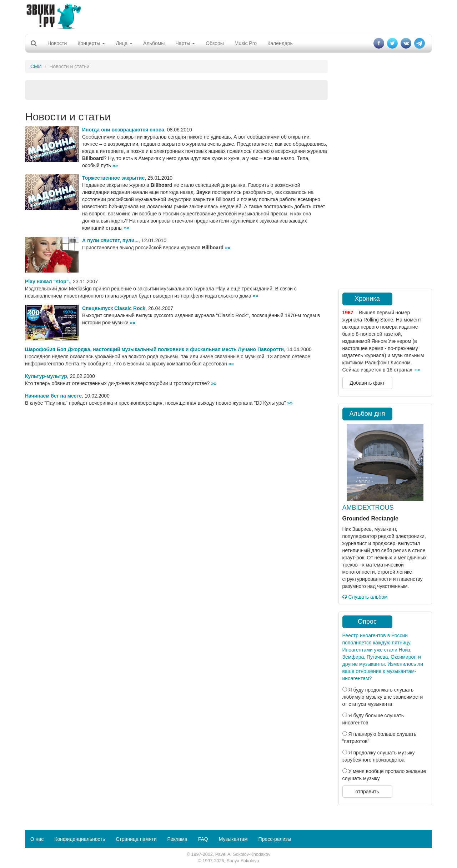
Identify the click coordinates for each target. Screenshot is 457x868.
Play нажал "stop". (47, 281)
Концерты (91, 43)
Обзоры (215, 43)
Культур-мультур (46, 376)
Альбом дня (367, 414)
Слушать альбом (365, 597)
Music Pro (246, 43)
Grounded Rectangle (370, 518)
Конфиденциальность (80, 839)
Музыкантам (233, 839)
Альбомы (154, 43)
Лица (124, 43)
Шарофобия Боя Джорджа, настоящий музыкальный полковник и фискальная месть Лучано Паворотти (154, 349)
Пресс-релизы (275, 839)
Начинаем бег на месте (53, 396)
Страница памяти (136, 839)
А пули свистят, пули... (110, 240)
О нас (37, 839)
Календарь (280, 43)
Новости (57, 43)
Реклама (177, 839)
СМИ (36, 66)
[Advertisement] (228, 16)
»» (115, 165)
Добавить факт (367, 383)
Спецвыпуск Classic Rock (114, 308)
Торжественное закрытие (113, 178)
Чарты (185, 43)
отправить (367, 792)
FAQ (203, 839)
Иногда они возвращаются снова (123, 130)
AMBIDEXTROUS (368, 508)
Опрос (367, 622)
